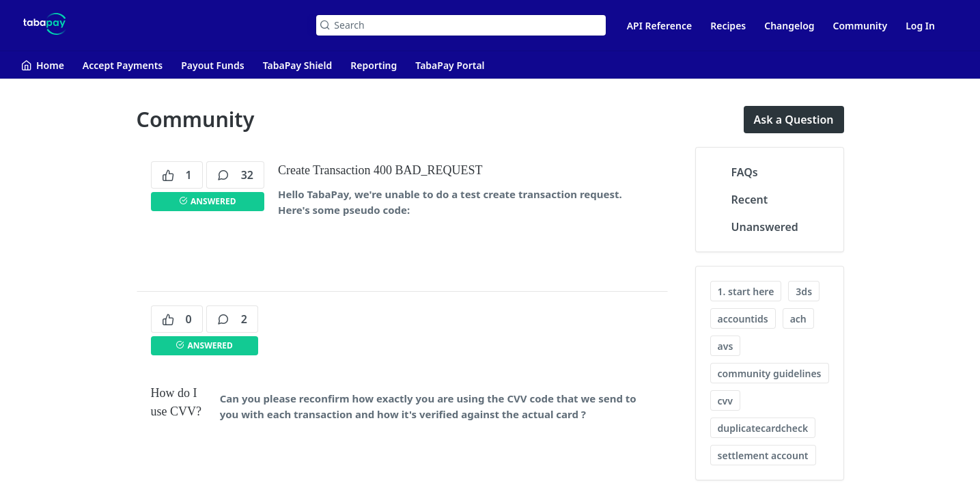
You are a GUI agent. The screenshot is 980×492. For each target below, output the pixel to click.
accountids (743, 319)
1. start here (746, 291)
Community (860, 26)
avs (726, 346)
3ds (804, 291)
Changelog (789, 26)
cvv (725, 401)
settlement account (763, 455)
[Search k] (461, 25)
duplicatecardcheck (763, 428)
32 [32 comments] (235, 175)
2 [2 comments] (232, 319)
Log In (920, 26)
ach (798, 319)
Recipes (728, 26)
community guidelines (770, 373)
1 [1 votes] (177, 175)
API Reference (660, 26)
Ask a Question (794, 120)
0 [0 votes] (177, 319)
